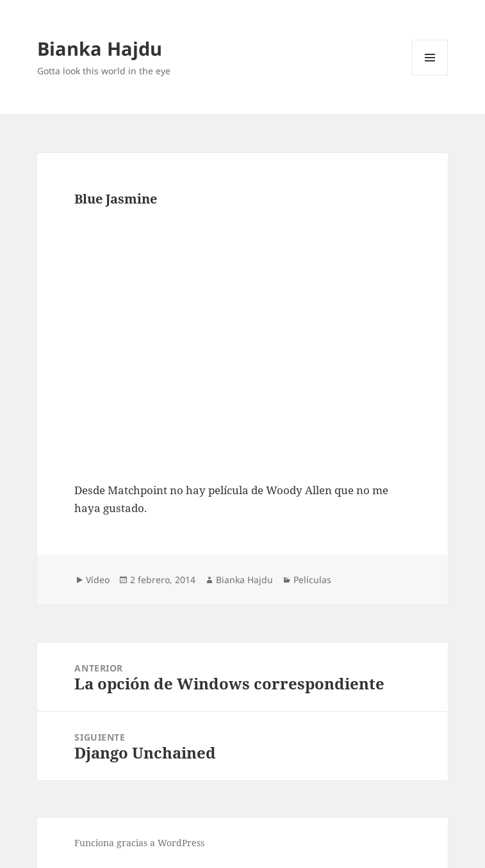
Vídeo (98, 580)
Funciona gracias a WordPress (139, 843)
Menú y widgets (430, 75)
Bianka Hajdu (100, 48)
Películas (312, 580)
